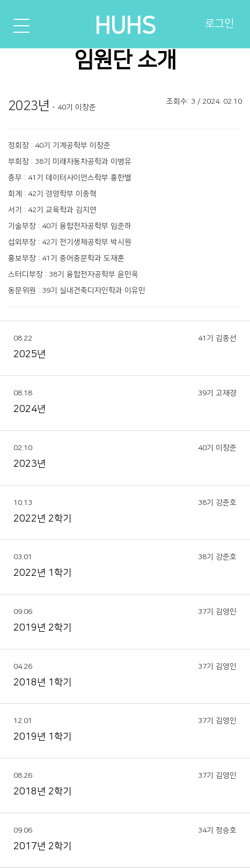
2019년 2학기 (42, 628)
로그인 (219, 24)
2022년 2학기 (42, 519)
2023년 (30, 464)
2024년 (30, 409)
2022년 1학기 (42, 573)
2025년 (30, 355)
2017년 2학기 (42, 847)
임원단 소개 (125, 60)
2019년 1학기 (42, 737)
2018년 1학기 (42, 683)
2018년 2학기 (42, 792)
